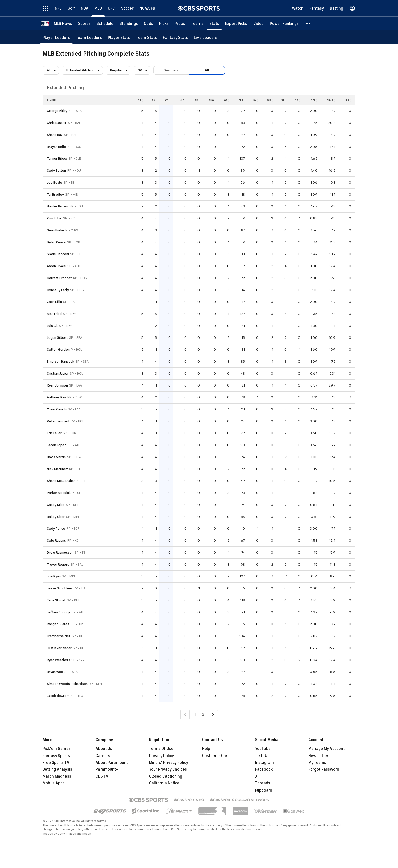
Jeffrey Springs (59, 612)
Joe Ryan (54, 576)
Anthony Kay (56, 397)
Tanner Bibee (57, 159)
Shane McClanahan (61, 481)
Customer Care (216, 756)
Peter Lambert (58, 421)
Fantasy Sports (56, 756)
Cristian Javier (58, 373)
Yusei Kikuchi (57, 409)
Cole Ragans (56, 541)
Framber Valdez (59, 636)
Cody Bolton (56, 171)
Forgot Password (324, 769)
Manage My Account (327, 749)
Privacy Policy (161, 756)
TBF (242, 100)
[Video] (259, 23)
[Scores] (84, 23)
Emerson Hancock (61, 361)
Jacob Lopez (57, 445)
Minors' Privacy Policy (169, 763)
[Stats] (214, 23)
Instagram (264, 763)
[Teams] (197, 23)
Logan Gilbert (57, 338)
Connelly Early (58, 290)
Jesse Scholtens (60, 588)
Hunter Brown (57, 206)
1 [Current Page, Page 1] (195, 714)
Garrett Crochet (59, 278)
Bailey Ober (56, 517)
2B (284, 100)
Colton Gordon (58, 350)
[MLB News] (63, 23)
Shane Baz (55, 135)
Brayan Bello (57, 147)
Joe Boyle (55, 182)
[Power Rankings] (284, 23)
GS (154, 100)
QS (227, 100)
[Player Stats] (119, 37)
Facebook (264, 769)
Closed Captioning (166, 776)
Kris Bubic (54, 218)
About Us (104, 749)
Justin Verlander (59, 648)
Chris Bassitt (57, 123)
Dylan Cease (56, 242)
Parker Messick (59, 493)
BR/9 (331, 100)
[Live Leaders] (206, 37)
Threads (263, 783)
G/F (314, 100)
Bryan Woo (55, 672)
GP (141, 100)
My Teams (317, 763)
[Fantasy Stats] (175, 37)
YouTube (263, 749)
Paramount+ (107, 769)
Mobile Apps (54, 783)
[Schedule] (105, 23)
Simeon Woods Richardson (67, 684)
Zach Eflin (54, 302)
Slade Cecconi (58, 254)
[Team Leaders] (89, 37)
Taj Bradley (55, 194)
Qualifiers (171, 70)
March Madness (57, 776)
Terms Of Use (161, 749)
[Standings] (129, 23)
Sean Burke (56, 230)
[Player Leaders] (56, 37)
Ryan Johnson (57, 385)
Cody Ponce (56, 529)
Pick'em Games (57, 749)
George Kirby (57, 111)
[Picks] (164, 23)
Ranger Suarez (58, 624)
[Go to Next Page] (213, 715)
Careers (103, 756)
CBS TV (102, 776)
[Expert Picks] (236, 23)
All (207, 70)
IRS (348, 100)
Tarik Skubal (56, 600)
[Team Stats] (146, 37)
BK (256, 100)
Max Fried (54, 314)
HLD (183, 100)
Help (206, 749)
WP (270, 100)
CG (168, 100)
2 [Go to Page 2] (203, 714)
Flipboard (264, 790)
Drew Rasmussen (60, 552)
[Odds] (148, 23)
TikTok (261, 756)
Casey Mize (56, 505)
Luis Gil (52, 326)
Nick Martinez (57, 469)
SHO (212, 100)
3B (298, 100)
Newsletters (319, 756)
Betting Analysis (57, 769)
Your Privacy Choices (168, 769)
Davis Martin (56, 457)
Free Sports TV (56, 763)
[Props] (180, 23)
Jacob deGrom (58, 696)
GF (197, 100)
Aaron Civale (56, 266)
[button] (308, 23)
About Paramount (112, 763)
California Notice (164, 783)
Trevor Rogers (58, 564)
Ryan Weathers (59, 660)
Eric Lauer (54, 433)
